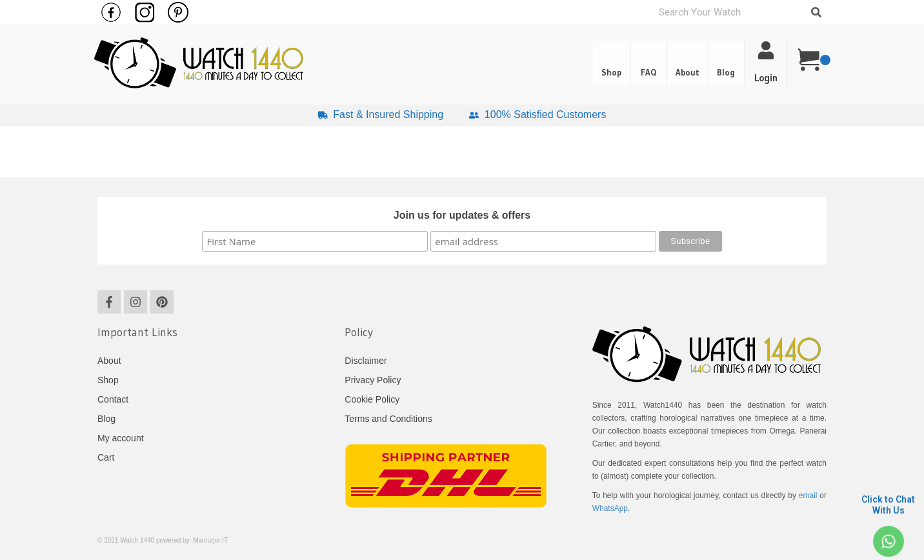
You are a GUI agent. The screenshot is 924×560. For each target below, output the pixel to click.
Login (766, 78)
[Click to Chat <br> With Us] (888, 542)
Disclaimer (366, 361)
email (808, 495)
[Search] (816, 12)
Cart (106, 457)
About (673, 63)
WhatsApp (610, 508)
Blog (721, 63)
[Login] (766, 50)
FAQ (625, 63)
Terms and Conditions (388, 419)
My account (121, 438)
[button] (722, 63)
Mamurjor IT (210, 540)
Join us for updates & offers (462, 215)
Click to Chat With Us (888, 505)
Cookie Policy (372, 399)
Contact (113, 399)
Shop (578, 63)
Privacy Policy (373, 380)
